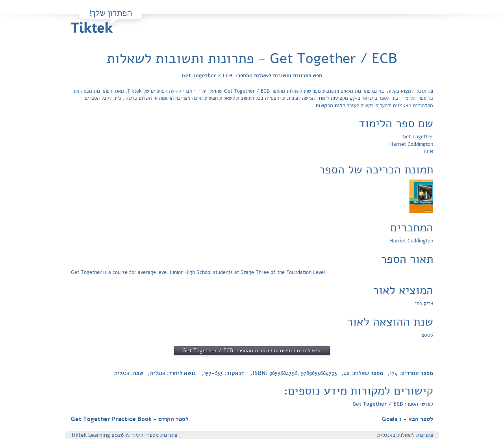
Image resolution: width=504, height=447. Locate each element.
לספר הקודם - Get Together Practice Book (130, 419)
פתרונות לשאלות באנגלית (405, 435)
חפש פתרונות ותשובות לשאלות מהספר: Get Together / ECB (252, 76)
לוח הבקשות (328, 106)
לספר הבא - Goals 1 (408, 419)
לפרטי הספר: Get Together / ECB (393, 404)
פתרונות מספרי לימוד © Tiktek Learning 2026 (124, 435)
